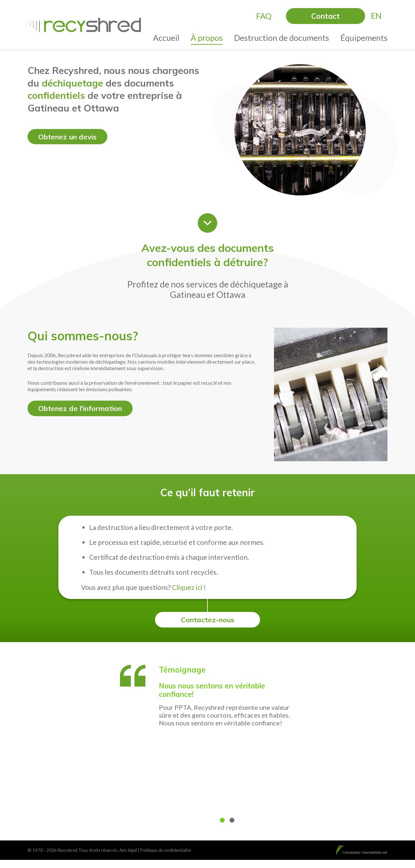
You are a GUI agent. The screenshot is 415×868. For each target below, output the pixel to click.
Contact (326, 16)
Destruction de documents (282, 38)
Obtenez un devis (69, 137)
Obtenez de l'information (83, 409)
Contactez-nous (208, 620)
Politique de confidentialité (166, 850)
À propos (207, 38)
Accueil (166, 38)
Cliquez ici (187, 587)
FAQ (264, 16)
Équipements (364, 38)
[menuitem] (376, 16)
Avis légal (128, 850)
